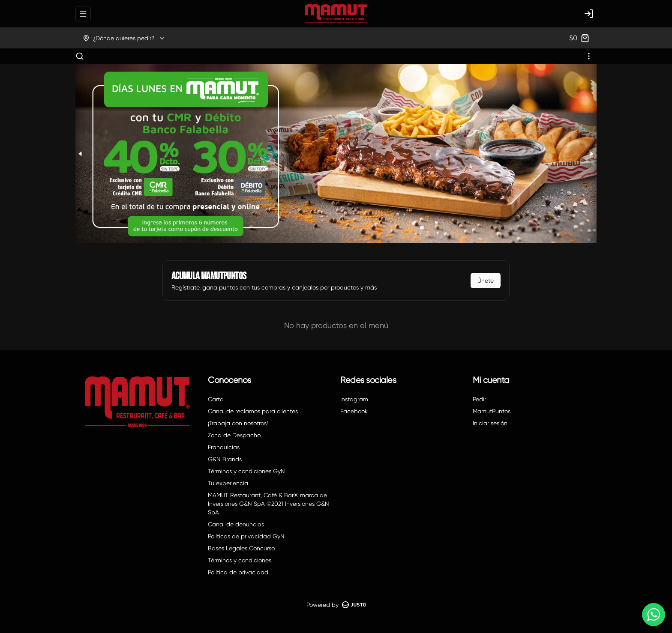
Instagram (354, 399)
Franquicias (224, 447)
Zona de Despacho (234, 435)
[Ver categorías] (589, 56)
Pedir (479, 399)
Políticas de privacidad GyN (246, 536)
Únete (486, 281)
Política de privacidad (238, 572)
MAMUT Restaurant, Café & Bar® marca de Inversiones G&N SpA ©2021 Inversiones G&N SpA (268, 504)
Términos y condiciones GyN (246, 471)
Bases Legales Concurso (241, 548)
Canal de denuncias (236, 524)
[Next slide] (591, 154)
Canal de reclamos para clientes (253, 411)
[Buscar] (80, 56)
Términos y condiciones (240, 560)
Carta (216, 399)
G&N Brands (225, 459)
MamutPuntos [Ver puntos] (492, 411)
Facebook (354, 411)
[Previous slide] (81, 154)
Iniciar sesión (490, 423)
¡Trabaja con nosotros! (238, 423)
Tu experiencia (228, 483)
